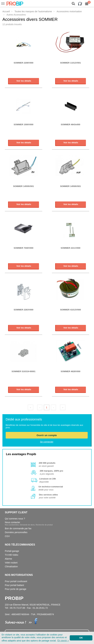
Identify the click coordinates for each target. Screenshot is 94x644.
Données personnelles (16, 532)
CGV (7, 536)
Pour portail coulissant (16, 581)
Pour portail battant (14, 585)
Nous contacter (29, 523)
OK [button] (81, 638)
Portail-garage (12, 551)
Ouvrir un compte (47, 435)
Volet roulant (11, 563)
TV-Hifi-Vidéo (11, 555)
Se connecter (47, 442)
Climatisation (11, 566)
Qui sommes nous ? (15, 519)
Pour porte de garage (16, 589)
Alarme (8, 559)
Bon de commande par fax (18, 528)
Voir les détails (24, 81)
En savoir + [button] (63, 640)
